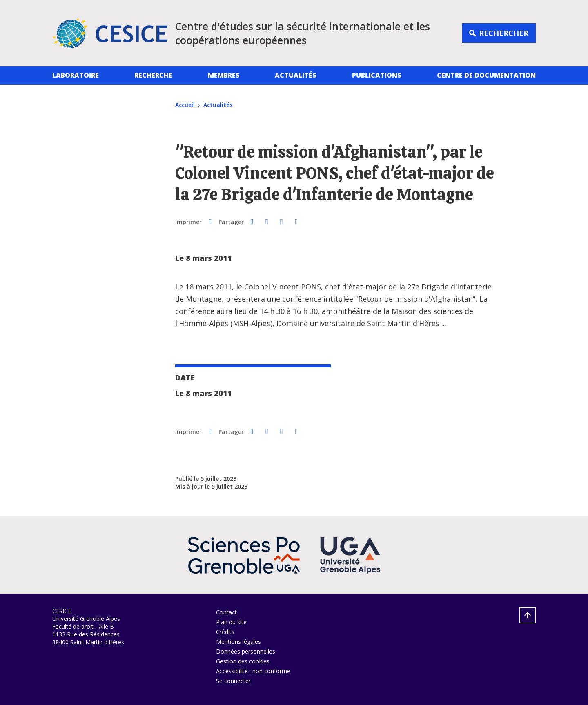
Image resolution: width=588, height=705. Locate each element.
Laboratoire (76, 75)
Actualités (296, 75)
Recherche (153, 75)
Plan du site (231, 622)
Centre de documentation (486, 75)
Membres (224, 75)
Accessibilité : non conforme (253, 671)
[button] (252, 221)
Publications (377, 75)
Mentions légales (238, 642)
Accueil (185, 105)
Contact (226, 612)
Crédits (225, 632)
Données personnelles (246, 651)
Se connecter (233, 681)
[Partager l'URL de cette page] (296, 221)
